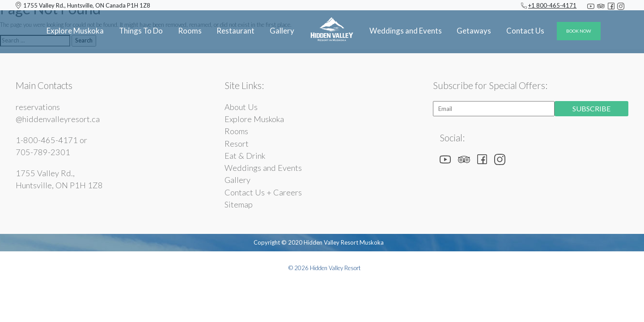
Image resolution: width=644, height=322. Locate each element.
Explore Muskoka (75, 31)
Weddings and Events (263, 168)
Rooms (190, 31)
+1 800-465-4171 (552, 5)
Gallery (282, 31)
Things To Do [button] (141, 31)
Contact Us (525, 31)
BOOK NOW (579, 31)
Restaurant (235, 31)
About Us (241, 107)
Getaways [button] (474, 31)
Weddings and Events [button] (406, 31)
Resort (237, 144)
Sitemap (239, 204)
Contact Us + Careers (263, 192)
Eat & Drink (245, 156)
